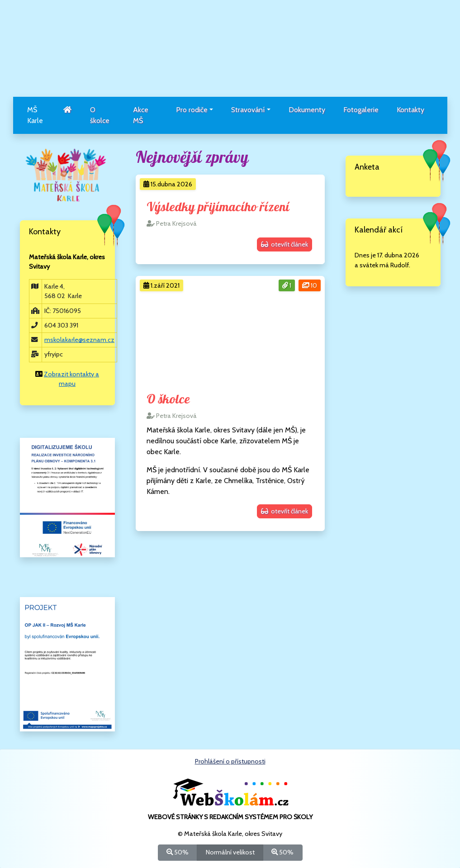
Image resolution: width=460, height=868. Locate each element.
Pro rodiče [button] (192, 110)
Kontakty (410, 110)
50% (178, 852)
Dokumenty (307, 110)
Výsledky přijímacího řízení (218, 207)
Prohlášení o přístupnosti (230, 761)
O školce (100, 115)
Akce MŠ (141, 115)
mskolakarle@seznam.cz (79, 340)
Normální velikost (230, 852)
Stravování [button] (248, 110)
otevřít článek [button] (285, 244)
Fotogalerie (361, 110)
